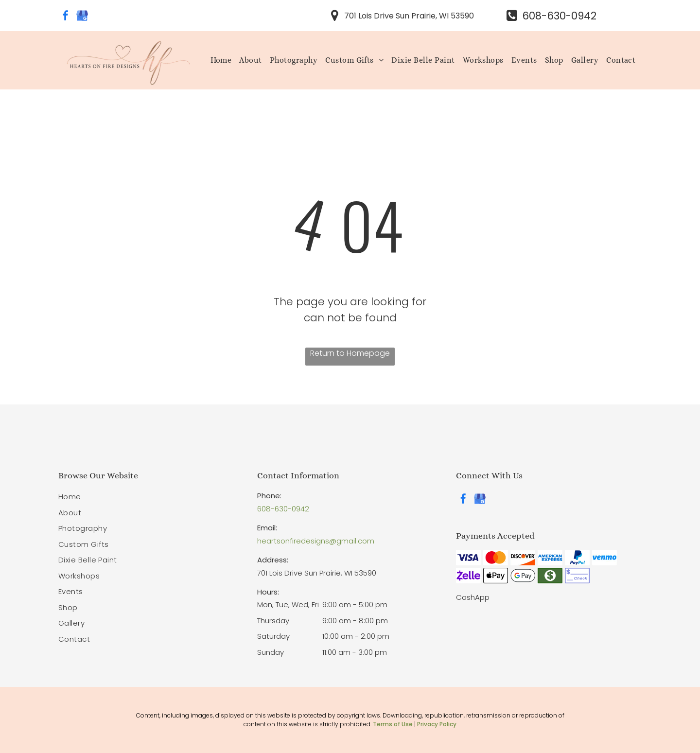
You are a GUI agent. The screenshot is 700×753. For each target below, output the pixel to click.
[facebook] (66, 17)
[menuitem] (221, 60)
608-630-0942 (283, 509)
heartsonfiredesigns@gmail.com (316, 541)
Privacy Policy (437, 724)
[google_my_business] (82, 17)
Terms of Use (393, 724)
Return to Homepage (350, 353)
